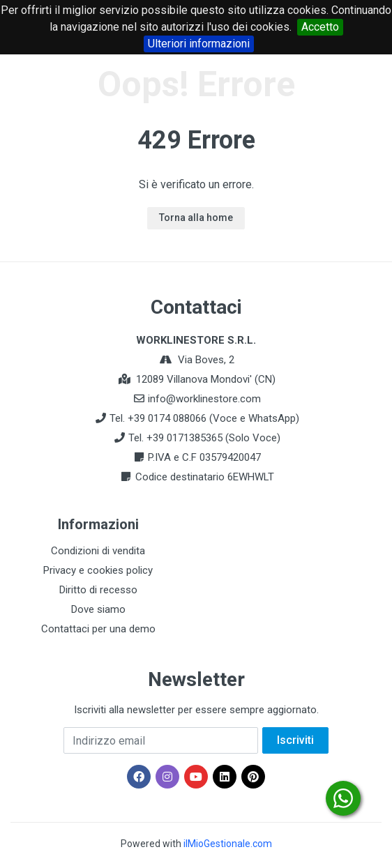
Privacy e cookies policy (98, 570)
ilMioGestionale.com (228, 844)
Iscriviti (295, 740)
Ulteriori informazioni (199, 44)
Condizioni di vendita (98, 551)
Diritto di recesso (98, 590)
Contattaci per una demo (98, 629)
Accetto (320, 27)
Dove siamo (98, 609)
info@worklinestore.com (204, 399)
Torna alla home (196, 218)
